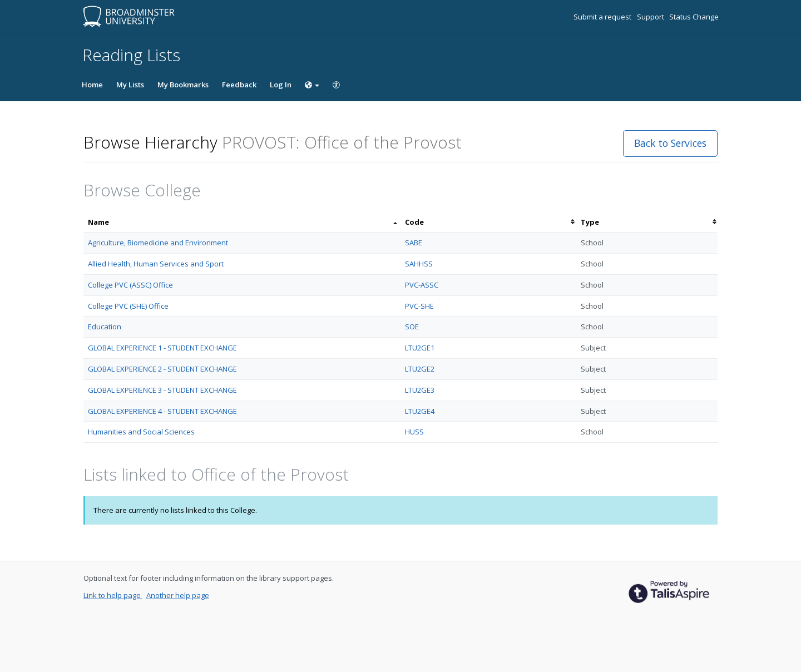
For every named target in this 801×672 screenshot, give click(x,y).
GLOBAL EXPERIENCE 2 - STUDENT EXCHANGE (162, 369)
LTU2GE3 (420, 390)
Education (105, 327)
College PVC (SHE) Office (128, 306)
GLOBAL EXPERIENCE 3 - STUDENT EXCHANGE (162, 390)
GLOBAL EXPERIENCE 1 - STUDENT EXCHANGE (162, 348)
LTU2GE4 (420, 411)
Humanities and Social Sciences (141, 432)
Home (92, 85)
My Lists (130, 85)
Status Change (694, 17)
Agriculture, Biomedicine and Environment (158, 243)
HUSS (414, 432)
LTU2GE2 (420, 369)
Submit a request (603, 17)
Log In (281, 85)
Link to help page (113, 595)
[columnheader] (242, 222)
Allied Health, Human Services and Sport (156, 264)
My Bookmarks (183, 85)
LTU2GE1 (420, 348)
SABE (414, 243)
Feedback (239, 85)
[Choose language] (312, 85)
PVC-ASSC (422, 285)
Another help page (178, 595)
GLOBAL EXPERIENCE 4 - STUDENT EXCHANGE (162, 411)
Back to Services (670, 143)
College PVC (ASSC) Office (130, 285)
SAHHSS (419, 264)
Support (651, 17)
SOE (412, 327)
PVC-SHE (419, 306)
